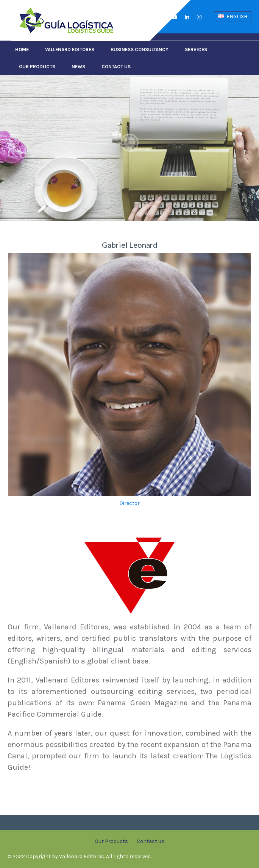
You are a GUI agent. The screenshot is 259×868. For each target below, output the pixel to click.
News (78, 67)
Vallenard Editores (70, 50)
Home (22, 50)
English (233, 17)
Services (196, 50)
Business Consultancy (140, 50)
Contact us (116, 67)
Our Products (37, 67)
